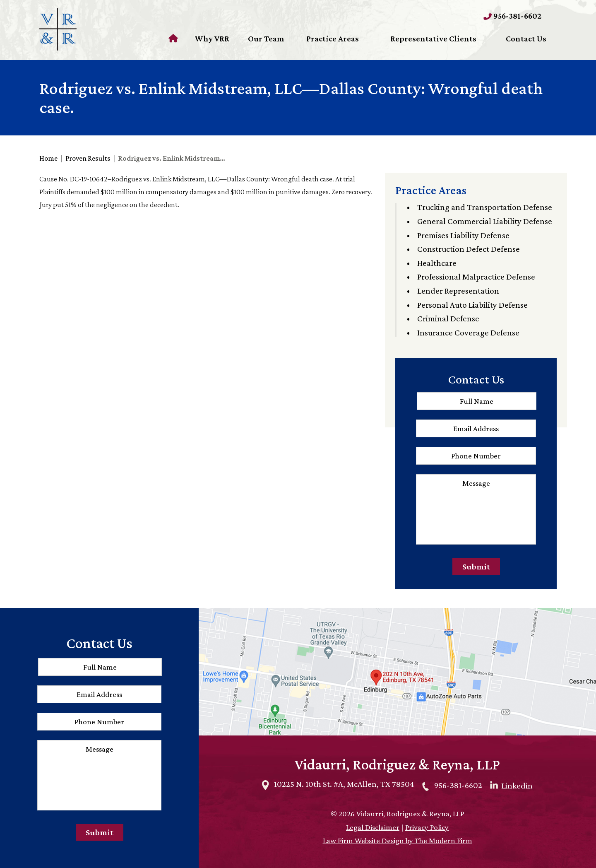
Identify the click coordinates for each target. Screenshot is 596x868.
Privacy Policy (427, 827)
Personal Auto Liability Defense (472, 305)
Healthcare (437, 263)
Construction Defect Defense (469, 249)
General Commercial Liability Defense (485, 221)
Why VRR (212, 39)
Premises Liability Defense (463, 235)
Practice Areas (333, 39)
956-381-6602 (517, 16)
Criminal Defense (448, 318)
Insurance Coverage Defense (468, 333)
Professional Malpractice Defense (476, 277)
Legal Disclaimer (373, 827)
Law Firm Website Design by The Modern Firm (398, 840)
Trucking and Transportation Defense (485, 207)
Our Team (266, 39)
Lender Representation (458, 291)
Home (174, 39)
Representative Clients (433, 39)
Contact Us (526, 39)
